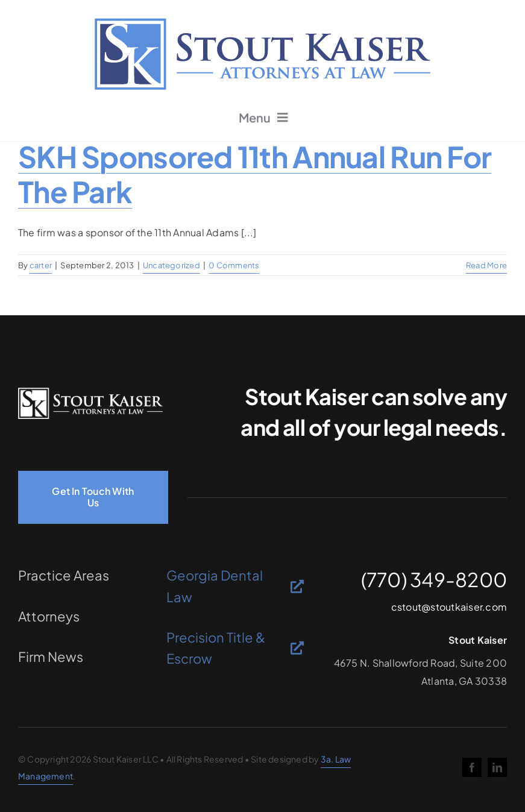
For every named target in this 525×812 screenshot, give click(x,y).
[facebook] (472, 767)
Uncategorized (171, 265)
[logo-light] (90, 392)
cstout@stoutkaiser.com (449, 607)
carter (41, 265)
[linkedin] (497, 767)
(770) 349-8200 (434, 579)
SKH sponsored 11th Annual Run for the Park (255, 174)
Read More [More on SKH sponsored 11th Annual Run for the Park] (486, 265)
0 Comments (234, 265)
